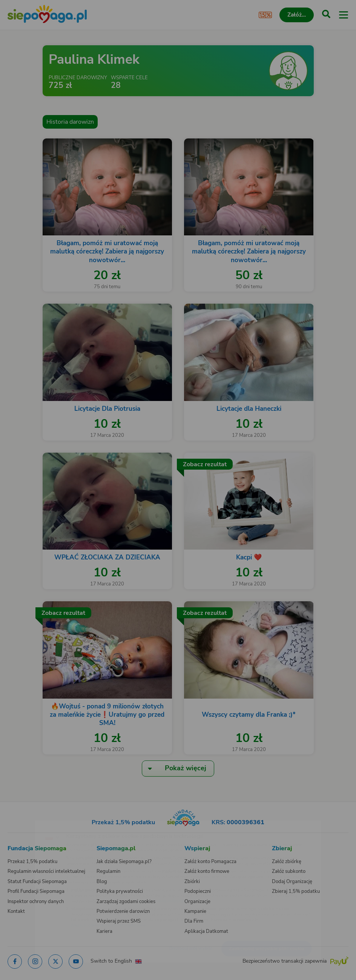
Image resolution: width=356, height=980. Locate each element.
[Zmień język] (21, 824)
